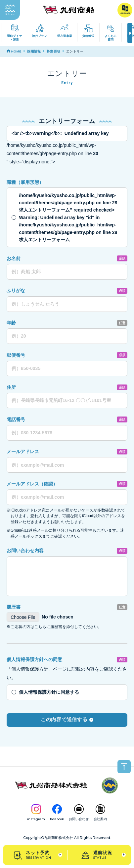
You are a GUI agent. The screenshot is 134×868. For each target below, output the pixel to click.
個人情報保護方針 (30, 669)
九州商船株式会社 (59, 838)
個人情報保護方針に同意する (49, 692)
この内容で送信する (67, 719)
